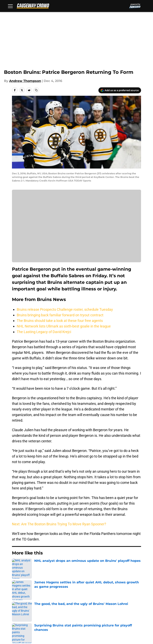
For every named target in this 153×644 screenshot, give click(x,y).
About (15, 593)
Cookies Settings (24, 615)
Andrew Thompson (25, 81)
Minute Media (30, 626)
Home (16, 565)
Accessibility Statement (95, 608)
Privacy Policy (87, 600)
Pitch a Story (53, 600)
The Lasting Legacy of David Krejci (44, 332)
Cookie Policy (21, 608)
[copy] (36, 90)
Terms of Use (130, 600)
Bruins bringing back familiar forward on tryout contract (60, 315)
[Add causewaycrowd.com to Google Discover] (120, 90)
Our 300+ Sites (131, 593)
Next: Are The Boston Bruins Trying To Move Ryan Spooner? (59, 524)
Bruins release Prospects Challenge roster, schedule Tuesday (65, 309)
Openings (51, 593)
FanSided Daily (22, 600)
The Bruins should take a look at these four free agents (60, 321)
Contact (82, 593)
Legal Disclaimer (56, 608)
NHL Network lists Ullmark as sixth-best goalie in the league (64, 326)
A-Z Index (127, 608)
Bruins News (34, 565)
